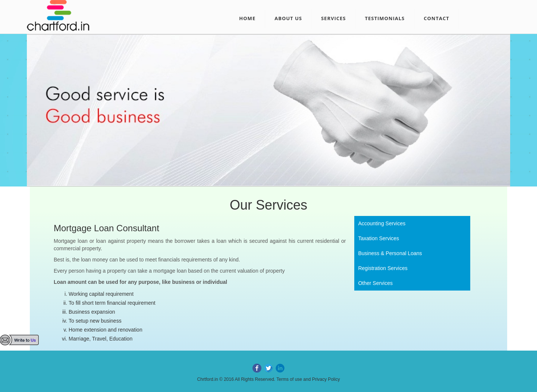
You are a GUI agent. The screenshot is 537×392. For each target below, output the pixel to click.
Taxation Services (379, 238)
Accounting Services (382, 223)
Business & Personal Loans (390, 253)
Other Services (375, 283)
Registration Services (383, 268)
